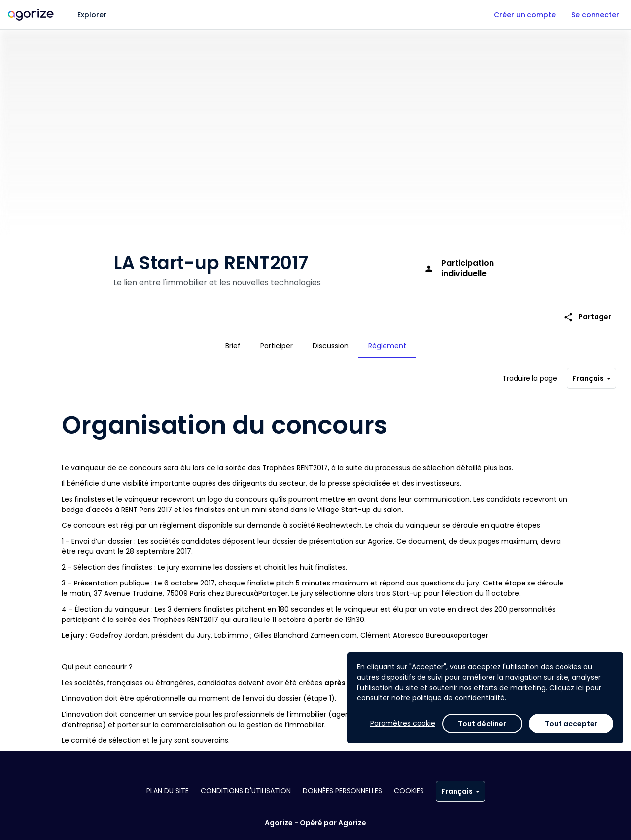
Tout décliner (482, 724)
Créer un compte (525, 15)
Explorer (92, 15)
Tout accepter (571, 724)
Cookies (409, 791)
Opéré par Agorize (333, 823)
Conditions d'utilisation (246, 791)
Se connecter (595, 15)
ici (580, 688)
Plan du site (168, 791)
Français (592, 374)
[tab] (233, 346)
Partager (587, 310)
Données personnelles (342, 791)
